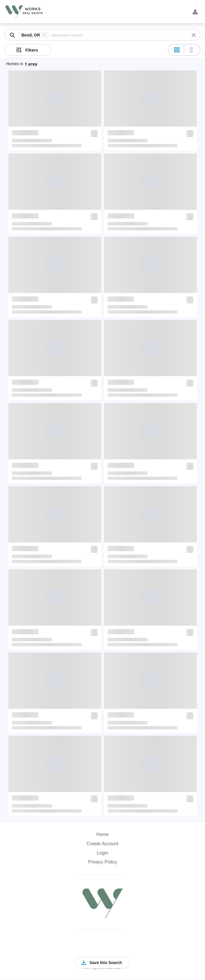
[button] (35, 35)
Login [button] (102, 853)
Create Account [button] (102, 844)
